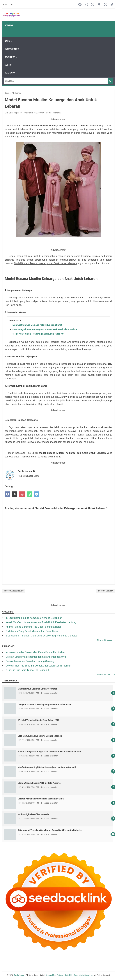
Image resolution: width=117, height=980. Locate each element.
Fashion (8, 65)
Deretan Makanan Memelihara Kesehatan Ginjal (41, 799)
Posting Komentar (54, 113)
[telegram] (37, 494)
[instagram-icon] (86, 5)
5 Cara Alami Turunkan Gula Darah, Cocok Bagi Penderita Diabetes (41, 636)
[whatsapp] (29, 494)
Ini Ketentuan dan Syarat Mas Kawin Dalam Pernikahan (35, 652)
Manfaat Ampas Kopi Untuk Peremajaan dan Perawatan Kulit (47, 767)
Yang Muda (10, 73)
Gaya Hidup (10, 57)
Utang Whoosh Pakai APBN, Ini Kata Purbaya (39, 783)
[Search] (56, 81)
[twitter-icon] (105, 5)
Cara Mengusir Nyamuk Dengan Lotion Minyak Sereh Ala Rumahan (45, 329)
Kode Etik (68, 975)
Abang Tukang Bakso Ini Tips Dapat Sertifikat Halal (33, 627)
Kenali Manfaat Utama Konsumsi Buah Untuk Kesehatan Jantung (41, 622)
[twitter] (15, 494)
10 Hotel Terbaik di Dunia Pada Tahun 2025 (39, 720)
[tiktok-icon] (112, 5)
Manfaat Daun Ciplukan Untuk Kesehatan (38, 689)
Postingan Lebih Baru (14, 591)
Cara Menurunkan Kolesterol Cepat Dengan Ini (40, 736)
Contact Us (51, 975)
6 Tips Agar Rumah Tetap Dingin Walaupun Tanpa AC (38, 334)
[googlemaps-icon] (99, 5)
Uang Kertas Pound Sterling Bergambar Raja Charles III (44, 704)
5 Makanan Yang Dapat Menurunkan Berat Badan (32, 631)
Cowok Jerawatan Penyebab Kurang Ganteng (30, 661)
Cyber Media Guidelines (83, 975)
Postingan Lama (106, 591)
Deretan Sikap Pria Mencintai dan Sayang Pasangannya (36, 657)
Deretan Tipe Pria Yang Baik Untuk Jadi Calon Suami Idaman (38, 666)
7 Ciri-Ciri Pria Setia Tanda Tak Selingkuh (28, 670)
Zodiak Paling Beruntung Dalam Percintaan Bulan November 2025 (50, 752)
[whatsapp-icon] (93, 5)
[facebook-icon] (80, 5)
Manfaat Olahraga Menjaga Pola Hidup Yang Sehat (37, 325)
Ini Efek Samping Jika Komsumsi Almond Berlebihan (34, 618)
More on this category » (106, 640)
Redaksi (60, 975)
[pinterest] (22, 494)
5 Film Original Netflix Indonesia (33, 814)
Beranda (9, 25)
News (7, 41)
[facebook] (7, 494)
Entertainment (12, 49)
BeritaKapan (19, 975)
